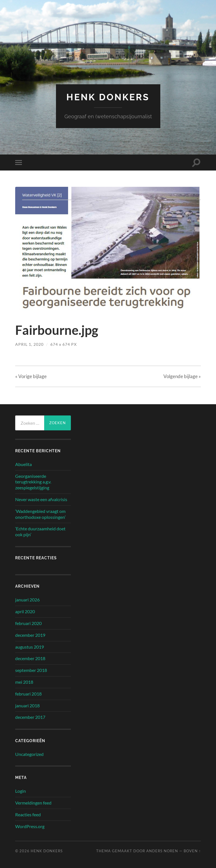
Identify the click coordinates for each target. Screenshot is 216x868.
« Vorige (31, 376)
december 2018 (30, 658)
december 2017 (30, 717)
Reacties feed (28, 814)
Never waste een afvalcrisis (41, 499)
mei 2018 (24, 682)
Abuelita (23, 464)
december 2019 (30, 635)
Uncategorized (29, 754)
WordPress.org (30, 826)
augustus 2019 (30, 647)
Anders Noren (162, 851)
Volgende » (182, 376)
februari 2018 (28, 694)
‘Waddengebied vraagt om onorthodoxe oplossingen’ (40, 514)
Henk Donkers (108, 97)
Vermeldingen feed (33, 803)
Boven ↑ (192, 851)
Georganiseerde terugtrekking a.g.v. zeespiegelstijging (33, 482)
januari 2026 (27, 600)
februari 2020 (28, 623)
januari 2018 (27, 705)
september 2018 (31, 670)
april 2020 (25, 611)
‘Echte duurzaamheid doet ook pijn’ (40, 531)
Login (21, 791)
